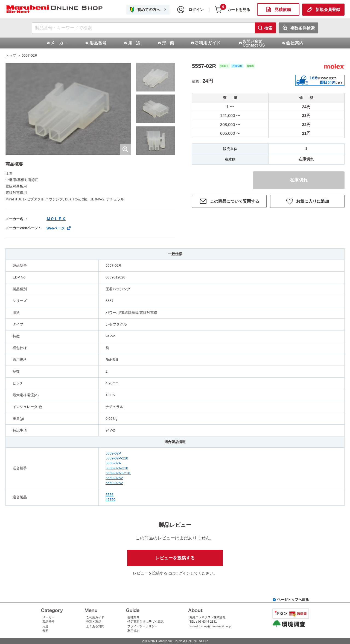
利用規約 (133, 631)
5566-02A (113, 463)
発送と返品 (94, 622)
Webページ (56, 228)
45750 (110, 500)
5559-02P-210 (117, 458)
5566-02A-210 (117, 468)
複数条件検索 (302, 28)
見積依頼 (283, 9)
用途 (45, 626)
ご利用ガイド (95, 617)
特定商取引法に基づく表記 (145, 622)
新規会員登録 (328, 9)
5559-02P (113, 453)
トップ (11, 55)
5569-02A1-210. (118, 473)
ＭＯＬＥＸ (56, 219)
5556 (110, 495)
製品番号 (48, 622)
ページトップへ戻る (291, 600)
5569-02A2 (114, 478)
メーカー (48, 617)
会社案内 (133, 617)
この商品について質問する (235, 201)
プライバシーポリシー (142, 626)
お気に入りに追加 (313, 201)
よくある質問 (95, 626)
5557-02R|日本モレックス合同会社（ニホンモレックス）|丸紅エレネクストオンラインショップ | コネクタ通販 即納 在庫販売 (55, 9)
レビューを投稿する (175, 558)
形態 (45, 631)
